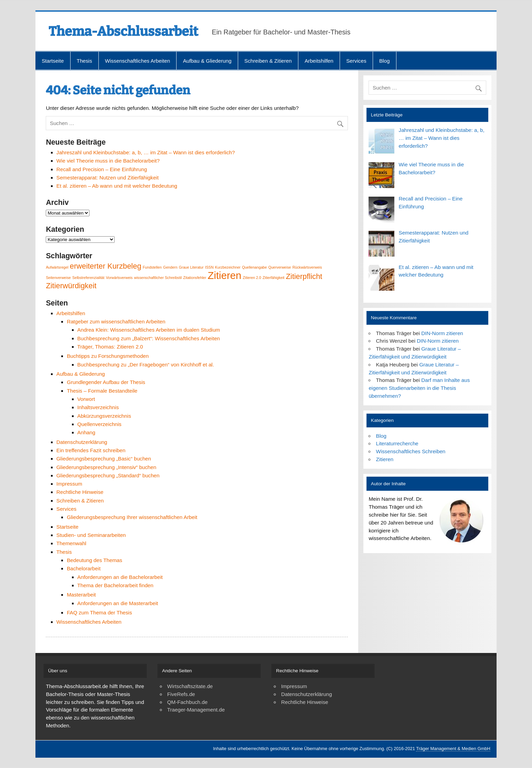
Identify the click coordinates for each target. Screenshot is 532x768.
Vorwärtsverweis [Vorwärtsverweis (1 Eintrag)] (119, 278)
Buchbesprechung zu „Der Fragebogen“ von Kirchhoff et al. (146, 365)
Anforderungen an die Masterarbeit (118, 603)
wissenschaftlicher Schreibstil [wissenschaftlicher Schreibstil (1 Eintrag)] (158, 278)
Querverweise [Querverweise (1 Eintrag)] (280, 267)
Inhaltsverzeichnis (98, 407)
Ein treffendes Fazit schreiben (91, 450)
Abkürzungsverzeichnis (104, 416)
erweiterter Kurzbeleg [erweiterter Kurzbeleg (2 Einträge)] (106, 266)
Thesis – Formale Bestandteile (102, 391)
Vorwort (86, 399)
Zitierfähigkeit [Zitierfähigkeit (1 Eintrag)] (273, 278)
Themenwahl (71, 543)
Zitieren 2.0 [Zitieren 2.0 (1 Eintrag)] (252, 278)
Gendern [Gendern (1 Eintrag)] (170, 267)
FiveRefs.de (181, 694)
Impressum (69, 484)
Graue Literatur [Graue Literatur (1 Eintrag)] (191, 267)
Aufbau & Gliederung (207, 61)
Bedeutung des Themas (94, 560)
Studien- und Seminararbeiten (91, 535)
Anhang (86, 432)
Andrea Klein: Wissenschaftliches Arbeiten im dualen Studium (149, 330)
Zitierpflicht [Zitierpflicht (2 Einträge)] (304, 276)
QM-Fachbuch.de (187, 702)
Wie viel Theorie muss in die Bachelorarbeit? (108, 161)
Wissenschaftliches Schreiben (411, 451)
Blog (384, 61)
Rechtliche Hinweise (80, 492)
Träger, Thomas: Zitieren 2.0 (110, 347)
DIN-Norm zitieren (442, 333)
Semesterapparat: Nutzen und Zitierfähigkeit (108, 178)
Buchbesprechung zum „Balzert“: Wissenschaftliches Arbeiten (149, 338)
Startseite (53, 61)
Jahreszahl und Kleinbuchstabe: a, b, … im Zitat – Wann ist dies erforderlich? (146, 152)
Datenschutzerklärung (82, 442)
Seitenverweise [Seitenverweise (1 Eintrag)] (58, 278)
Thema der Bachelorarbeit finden (115, 585)
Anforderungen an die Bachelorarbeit (120, 577)
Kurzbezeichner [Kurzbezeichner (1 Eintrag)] (228, 267)
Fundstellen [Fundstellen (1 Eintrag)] (152, 267)
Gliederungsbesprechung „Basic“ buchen (104, 459)
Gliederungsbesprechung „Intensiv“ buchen (106, 467)
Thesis (84, 61)
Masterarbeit (81, 595)
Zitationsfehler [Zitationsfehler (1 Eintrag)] (195, 278)
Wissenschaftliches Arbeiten (137, 61)
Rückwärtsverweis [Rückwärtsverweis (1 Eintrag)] (307, 267)
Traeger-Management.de (196, 710)
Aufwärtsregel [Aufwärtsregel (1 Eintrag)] (57, 267)
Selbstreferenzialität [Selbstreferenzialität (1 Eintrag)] (88, 278)
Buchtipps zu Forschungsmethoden (108, 356)
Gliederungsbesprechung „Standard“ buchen (108, 475)
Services (356, 61)
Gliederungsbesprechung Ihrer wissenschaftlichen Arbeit (132, 517)
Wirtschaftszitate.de (190, 686)
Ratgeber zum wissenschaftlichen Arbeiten (116, 321)
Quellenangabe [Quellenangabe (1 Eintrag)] (254, 267)
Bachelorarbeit (84, 568)
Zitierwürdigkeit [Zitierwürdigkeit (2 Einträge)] (71, 286)
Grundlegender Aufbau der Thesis (106, 382)
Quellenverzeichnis (99, 424)
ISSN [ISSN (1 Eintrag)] (209, 267)
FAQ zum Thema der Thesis (99, 613)
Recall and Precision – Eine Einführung (102, 169)
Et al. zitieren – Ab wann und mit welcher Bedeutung (117, 186)
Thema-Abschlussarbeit (123, 31)
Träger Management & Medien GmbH (453, 749)
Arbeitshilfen (319, 61)
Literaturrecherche (397, 443)
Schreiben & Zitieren (268, 61)
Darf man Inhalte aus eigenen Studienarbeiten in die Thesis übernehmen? (419, 388)
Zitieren (385, 459)
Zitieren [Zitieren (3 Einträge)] (225, 275)
